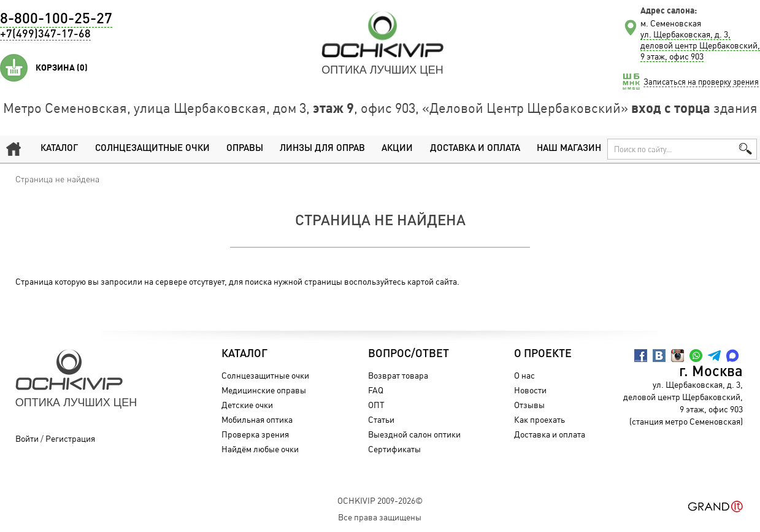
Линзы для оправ (322, 149)
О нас (524, 375)
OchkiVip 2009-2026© (380, 500)
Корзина (62, 67)
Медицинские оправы (264, 390)
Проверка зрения (255, 434)
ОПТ (376, 405)
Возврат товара (398, 375)
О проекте (543, 354)
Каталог (59, 149)
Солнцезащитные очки (152, 149)
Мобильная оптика (257, 419)
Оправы (245, 149)
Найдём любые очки (260, 449)
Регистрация (70, 438)
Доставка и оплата (475, 149)
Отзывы (529, 405)
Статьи (381, 419)
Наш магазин (569, 149)
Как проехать (539, 419)
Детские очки (247, 405)
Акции (397, 149)
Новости (530, 390)
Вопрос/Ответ (409, 354)
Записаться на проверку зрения (701, 82)
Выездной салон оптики (414, 434)
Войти (27, 438)
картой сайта (432, 281)
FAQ (376, 390)
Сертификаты (394, 449)
